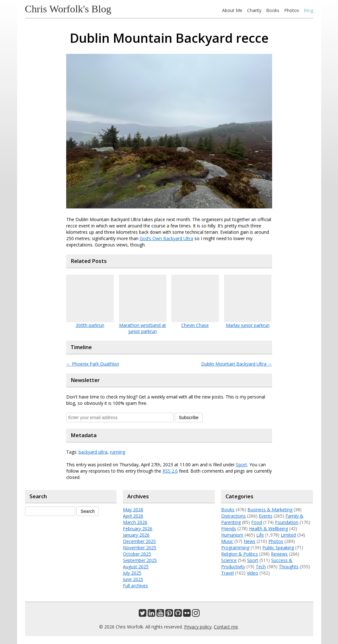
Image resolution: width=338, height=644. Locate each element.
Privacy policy (198, 627)
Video (252, 573)
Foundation (287, 522)
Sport (242, 465)
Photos (292, 10)
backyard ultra (93, 452)
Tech (261, 567)
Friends (229, 529)
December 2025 (139, 541)
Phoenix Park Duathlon (93, 364)
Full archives (135, 586)
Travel (227, 573)
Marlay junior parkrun (248, 325)
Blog (309, 10)
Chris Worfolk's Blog (68, 9)
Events (266, 516)
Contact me (226, 627)
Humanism (232, 535)
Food (257, 522)
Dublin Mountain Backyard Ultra (237, 364)
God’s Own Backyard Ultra (166, 238)
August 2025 (136, 567)
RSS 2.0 (170, 471)
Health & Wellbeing (268, 529)
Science (229, 560)
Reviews (279, 554)
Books (273, 10)
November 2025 (140, 548)
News (249, 541)
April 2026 (133, 516)
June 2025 (133, 579)
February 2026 (138, 529)
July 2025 (132, 573)
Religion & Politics (239, 554)
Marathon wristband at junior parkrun (143, 328)
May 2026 (133, 510)
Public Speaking (278, 548)
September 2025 (140, 560)
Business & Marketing (270, 510)
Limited (288, 535)
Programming (235, 548)
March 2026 (135, 522)
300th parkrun (90, 325)
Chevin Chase (195, 325)
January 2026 (136, 535)
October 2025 (137, 554)
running (118, 452)
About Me (232, 10)
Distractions (233, 516)
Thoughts (289, 567)
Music (227, 541)
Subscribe (189, 418)
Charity (254, 10)
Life (260, 535)
